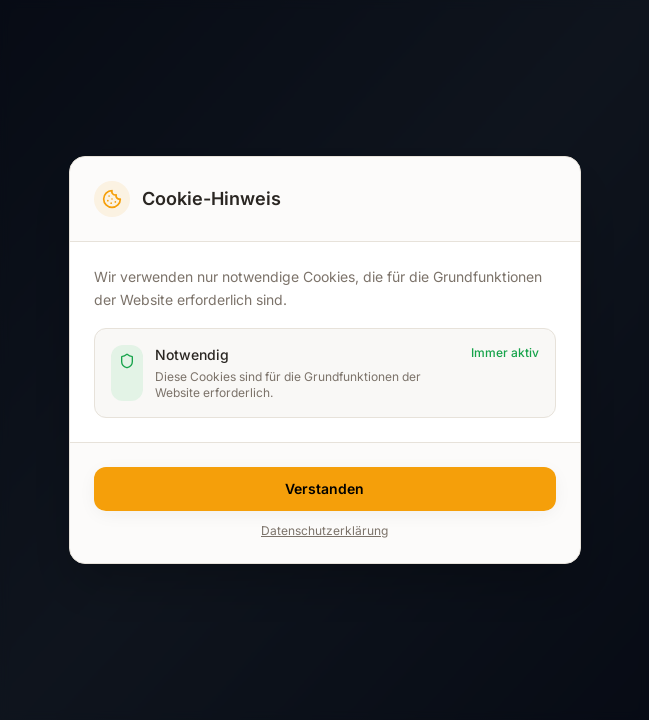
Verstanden (324, 488)
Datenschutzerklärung (324, 530)
